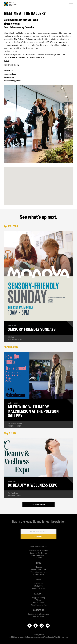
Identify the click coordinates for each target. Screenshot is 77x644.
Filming (39, 600)
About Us (38, 567)
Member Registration (39, 569)
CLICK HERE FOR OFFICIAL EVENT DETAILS (24, 57)
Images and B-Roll (38, 588)
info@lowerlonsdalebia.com (38, 614)
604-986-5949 (38, 616)
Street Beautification (38, 555)
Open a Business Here (38, 572)
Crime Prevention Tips (39, 605)
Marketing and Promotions (39, 550)
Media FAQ (38, 586)
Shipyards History (39, 597)
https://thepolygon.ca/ (12, 80)
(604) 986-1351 (9, 77)
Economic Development (39, 553)
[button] (38, 183)
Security (39, 558)
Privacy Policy (39, 634)
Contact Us (39, 583)
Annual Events (39, 574)
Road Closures (39, 602)
